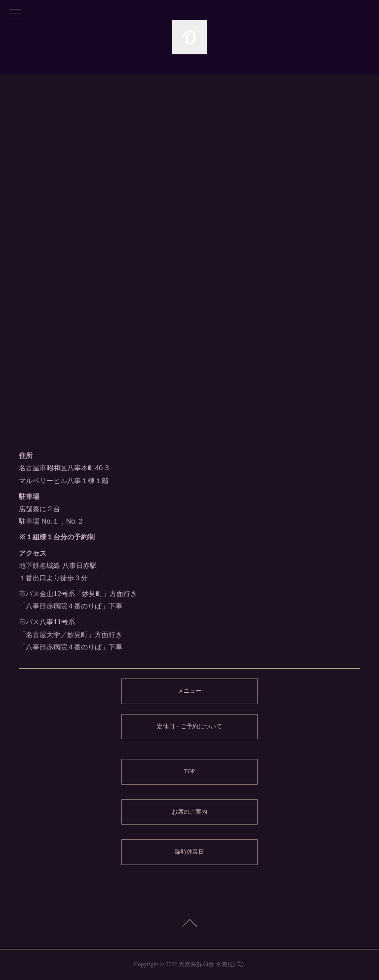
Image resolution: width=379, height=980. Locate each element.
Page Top (189, 925)
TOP (189, 771)
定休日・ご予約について (189, 726)
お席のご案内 (189, 812)
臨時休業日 (189, 852)
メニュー (189, 691)
